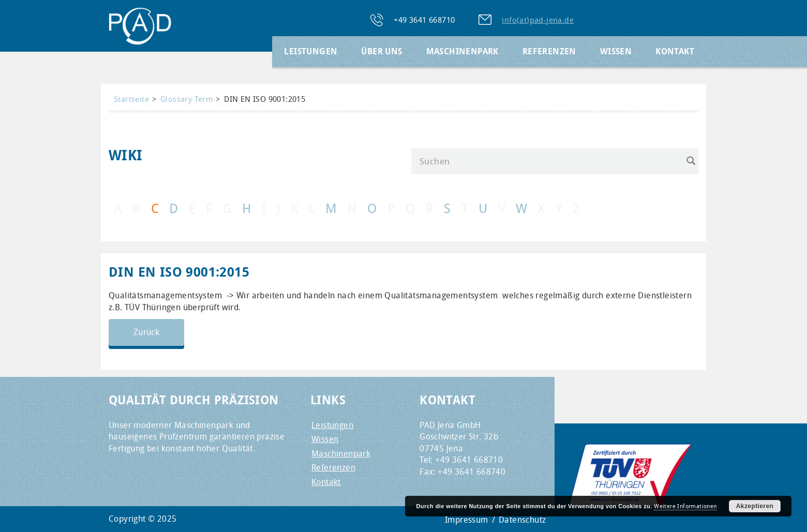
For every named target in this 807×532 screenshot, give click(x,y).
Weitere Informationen (685, 506)
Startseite (131, 99)
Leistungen (311, 51)
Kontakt (675, 51)
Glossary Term (186, 99)
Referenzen (549, 51)
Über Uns (382, 51)
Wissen (616, 51)
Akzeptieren (755, 506)
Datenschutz (522, 520)
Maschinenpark (462, 51)
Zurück (146, 332)
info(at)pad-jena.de (538, 20)
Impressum (467, 520)
